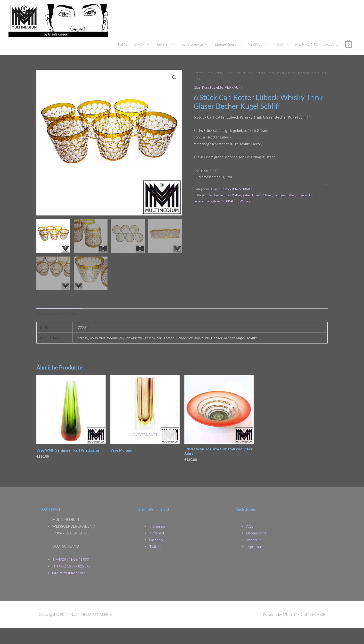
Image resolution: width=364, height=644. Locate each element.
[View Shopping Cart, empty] (349, 60)
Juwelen (163, 60)
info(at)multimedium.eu (71, 589)
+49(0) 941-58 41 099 (74, 575)
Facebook (157, 556)
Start (198, 88)
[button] (174, 93)
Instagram (157, 542)
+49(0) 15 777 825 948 (75, 582)
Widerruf (254, 556)
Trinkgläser (213, 216)
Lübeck (199, 216)
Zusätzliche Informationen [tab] (59, 329)
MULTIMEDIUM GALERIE (207, 25)
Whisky (247, 216)
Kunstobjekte (192, 60)
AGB (250, 542)
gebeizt (249, 210)
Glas (231, 88)
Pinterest (157, 549)
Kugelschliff (306, 210)
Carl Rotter (234, 210)
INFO (279, 60)
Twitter (155, 563)
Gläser (268, 210)
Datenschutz (257, 549)
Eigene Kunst (225, 60)
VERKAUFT (257, 60)
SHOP (140, 60)
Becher (219, 210)
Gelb (259, 210)
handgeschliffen (285, 210)
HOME (122, 60)
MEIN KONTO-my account (317, 60)
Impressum (255, 563)
